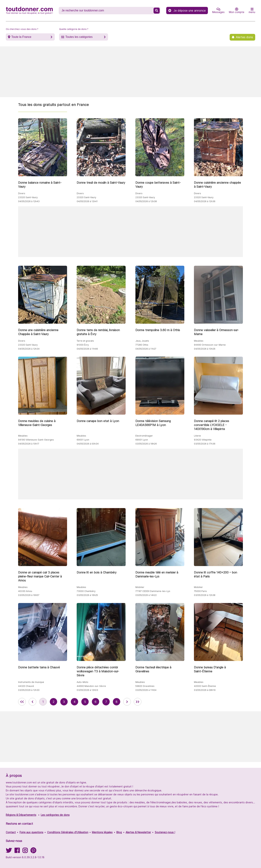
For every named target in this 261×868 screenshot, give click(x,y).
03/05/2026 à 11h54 (146, 690)
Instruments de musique (31, 682)
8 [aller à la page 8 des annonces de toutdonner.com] (117, 702)
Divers (22, 193)
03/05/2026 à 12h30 (29, 690)
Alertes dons (244, 37)
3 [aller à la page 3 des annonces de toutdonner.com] (64, 702)
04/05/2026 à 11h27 (146, 349)
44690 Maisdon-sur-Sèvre (91, 686)
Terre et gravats (85, 341)
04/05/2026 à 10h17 (29, 444)
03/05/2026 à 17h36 (205, 444)
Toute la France (21, 37)
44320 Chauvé (26, 686)
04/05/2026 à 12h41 (87, 201)
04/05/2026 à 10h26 (205, 349)
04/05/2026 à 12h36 (205, 201)
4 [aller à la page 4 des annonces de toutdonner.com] (74, 702)
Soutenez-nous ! (165, 832)
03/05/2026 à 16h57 (29, 595)
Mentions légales (102, 832)
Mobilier (140, 587)
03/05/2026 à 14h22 (146, 595)
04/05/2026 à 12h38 (146, 201)
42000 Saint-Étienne (205, 686)
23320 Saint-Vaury (28, 197)
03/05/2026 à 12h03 (87, 690)
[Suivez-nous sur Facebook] (17, 852)
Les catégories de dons (55, 815)
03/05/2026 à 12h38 (205, 595)
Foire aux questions (31, 832)
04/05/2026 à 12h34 (29, 349)
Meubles (199, 341)
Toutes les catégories (79, 37)
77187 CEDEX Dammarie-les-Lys (153, 591)
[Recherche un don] (106, 11)
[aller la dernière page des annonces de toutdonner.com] (138, 702)
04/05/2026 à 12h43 (29, 201)
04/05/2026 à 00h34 (88, 444)
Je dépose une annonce (187, 11)
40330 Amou (25, 591)
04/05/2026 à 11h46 (87, 349)
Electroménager (144, 436)
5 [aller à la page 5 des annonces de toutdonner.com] (85, 702)
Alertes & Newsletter (138, 832)
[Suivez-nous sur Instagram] (25, 852)
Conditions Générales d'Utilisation (68, 832)
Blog (119, 832)
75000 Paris (200, 591)
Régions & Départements (21, 815)
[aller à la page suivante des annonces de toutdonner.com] (127, 702)
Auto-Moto (82, 682)
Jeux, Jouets (142, 341)
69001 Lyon (83, 440)
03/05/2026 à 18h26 (146, 444)
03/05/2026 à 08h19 (205, 690)
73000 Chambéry (86, 591)
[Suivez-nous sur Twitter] (9, 852)
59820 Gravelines (145, 686)
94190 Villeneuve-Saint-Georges (36, 440)
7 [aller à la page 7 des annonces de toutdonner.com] (106, 702)
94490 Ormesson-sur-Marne (210, 345)
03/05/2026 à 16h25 (87, 595)
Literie (197, 436)
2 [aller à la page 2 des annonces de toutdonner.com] (54, 702)
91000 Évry (83, 345)
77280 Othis (142, 345)
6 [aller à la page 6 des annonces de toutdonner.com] (96, 702)
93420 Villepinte (203, 440)
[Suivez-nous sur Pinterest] (33, 852)
